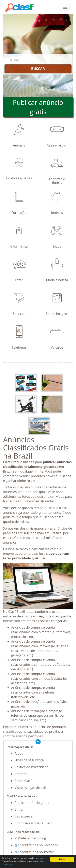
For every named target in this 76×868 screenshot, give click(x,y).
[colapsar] (65, 7)
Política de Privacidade (32, 767)
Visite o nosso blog (30, 838)
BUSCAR (38, 69)
